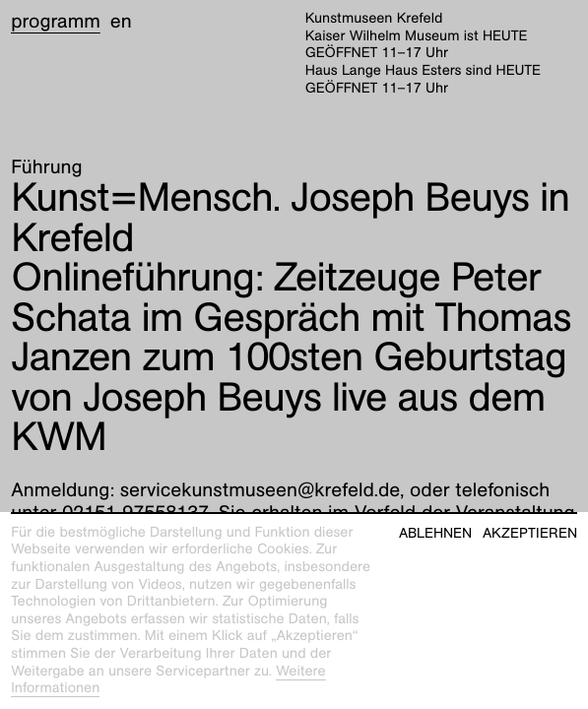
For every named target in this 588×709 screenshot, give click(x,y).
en (121, 22)
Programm (56, 22)
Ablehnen (435, 533)
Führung (46, 167)
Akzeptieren (530, 533)
